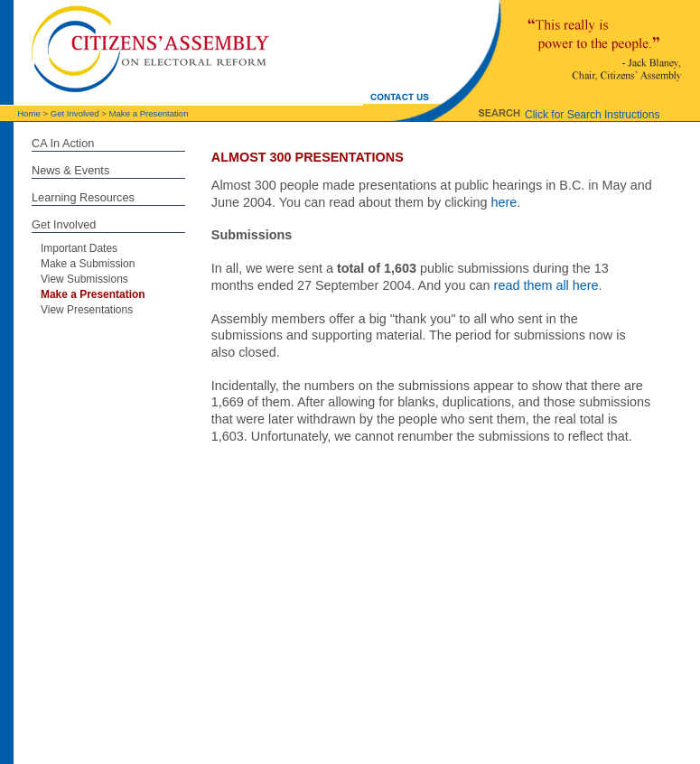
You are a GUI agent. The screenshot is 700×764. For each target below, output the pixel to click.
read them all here (546, 285)
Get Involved (75, 113)
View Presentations (87, 310)
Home (29, 113)
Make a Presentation (149, 113)
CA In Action (63, 143)
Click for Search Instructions (592, 115)
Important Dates (79, 248)
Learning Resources (83, 197)
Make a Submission (88, 264)
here (504, 202)
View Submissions (84, 279)
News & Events (70, 170)
